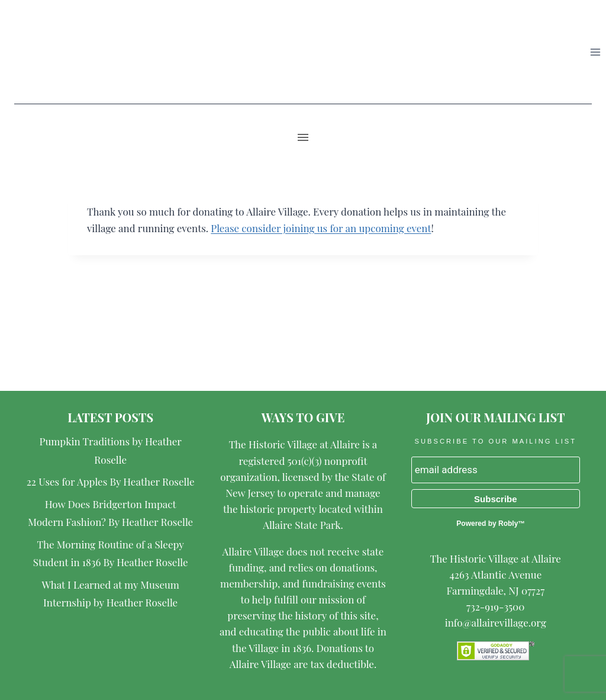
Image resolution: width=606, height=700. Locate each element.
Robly (508, 524)
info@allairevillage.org (496, 622)
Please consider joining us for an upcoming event (321, 228)
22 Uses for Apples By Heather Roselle (111, 481)
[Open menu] (595, 52)
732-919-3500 (495, 606)
